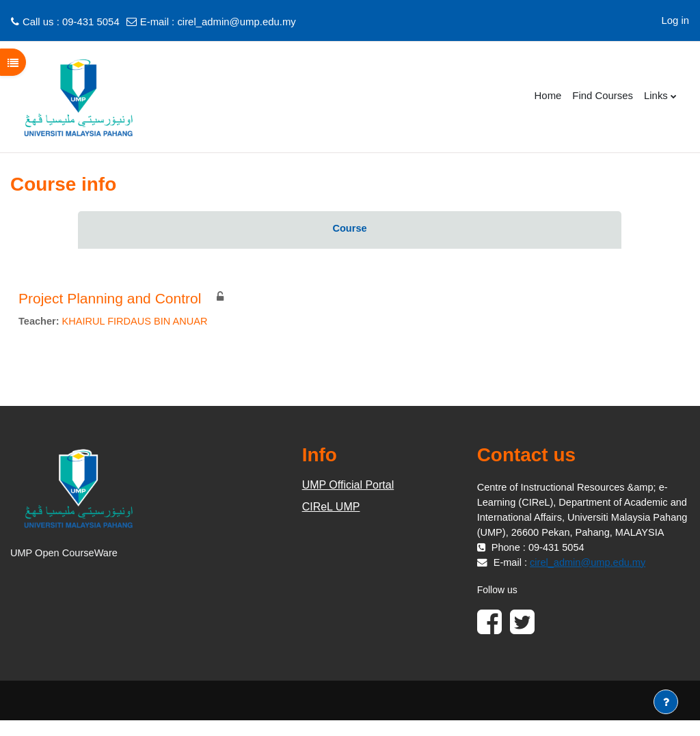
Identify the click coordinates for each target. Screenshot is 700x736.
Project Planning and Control (110, 298)
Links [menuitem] (656, 95)
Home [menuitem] (548, 95)
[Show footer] (666, 702)
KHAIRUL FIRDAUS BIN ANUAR (137, 322)
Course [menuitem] (350, 229)
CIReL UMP (331, 507)
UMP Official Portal (348, 486)
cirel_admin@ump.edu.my (236, 22)
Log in (675, 20)
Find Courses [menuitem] (603, 95)
